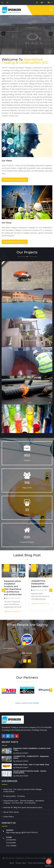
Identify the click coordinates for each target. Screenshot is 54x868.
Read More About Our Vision (15, 180)
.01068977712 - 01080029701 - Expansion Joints (40, 584)
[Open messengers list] (49, 862)
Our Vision (7, 161)
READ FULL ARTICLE (13, 612)
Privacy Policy (21, 863)
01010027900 (11, 840)
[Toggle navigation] (51, 10)
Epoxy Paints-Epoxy (11, 812)
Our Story (7, 223)
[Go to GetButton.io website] (49, 866)
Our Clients (34, 703)
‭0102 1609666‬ (11, 846)
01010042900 (11, 843)
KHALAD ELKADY (14, 598)
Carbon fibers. (9, 816)
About (12, 863)
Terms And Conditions (36, 863)
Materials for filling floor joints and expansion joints (23, 807)
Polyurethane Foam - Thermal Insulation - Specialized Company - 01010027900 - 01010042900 (24, 802)
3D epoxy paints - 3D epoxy (14, 796)
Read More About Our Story (15, 242)
